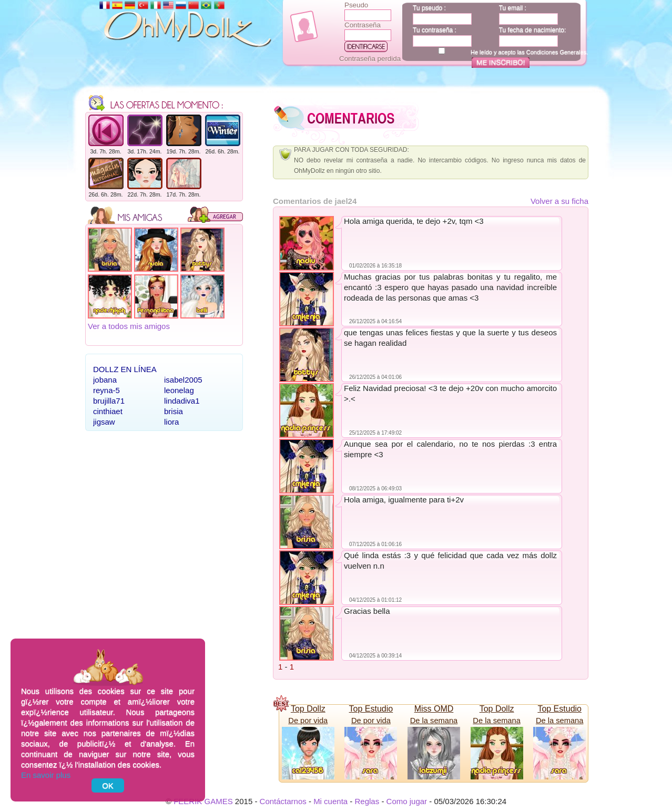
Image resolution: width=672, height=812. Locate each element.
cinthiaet (108, 411)
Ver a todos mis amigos (129, 326)
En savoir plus (46, 775)
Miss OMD (434, 709)
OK (108, 785)
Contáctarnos (283, 801)
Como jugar (407, 801)
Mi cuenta (330, 801)
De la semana (434, 721)
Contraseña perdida (370, 59)
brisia (174, 411)
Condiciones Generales (556, 52)
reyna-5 (106, 390)
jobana (105, 380)
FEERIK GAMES (203, 801)
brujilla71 (109, 401)
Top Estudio (371, 709)
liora (171, 422)
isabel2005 (183, 380)
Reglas (367, 801)
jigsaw (104, 422)
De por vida (308, 721)
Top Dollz (308, 709)
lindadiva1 (182, 401)
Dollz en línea (125, 369)
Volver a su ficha (559, 201)
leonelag (179, 390)
